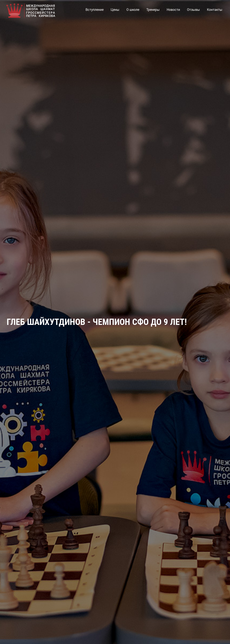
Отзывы (193, 9)
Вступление (95, 9)
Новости (173, 9)
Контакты (215, 9)
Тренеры (153, 9)
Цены (115, 9)
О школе (133, 9)
